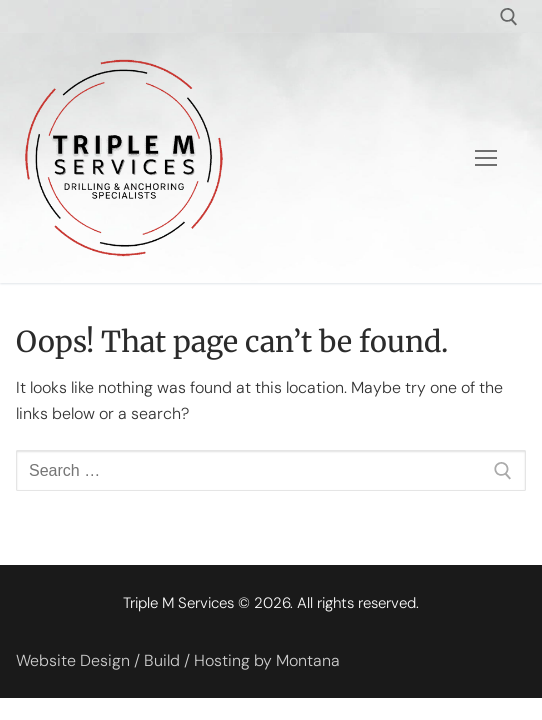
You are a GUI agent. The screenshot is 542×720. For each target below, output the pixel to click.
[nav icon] (486, 158)
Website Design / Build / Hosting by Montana (178, 660)
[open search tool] (509, 17)
